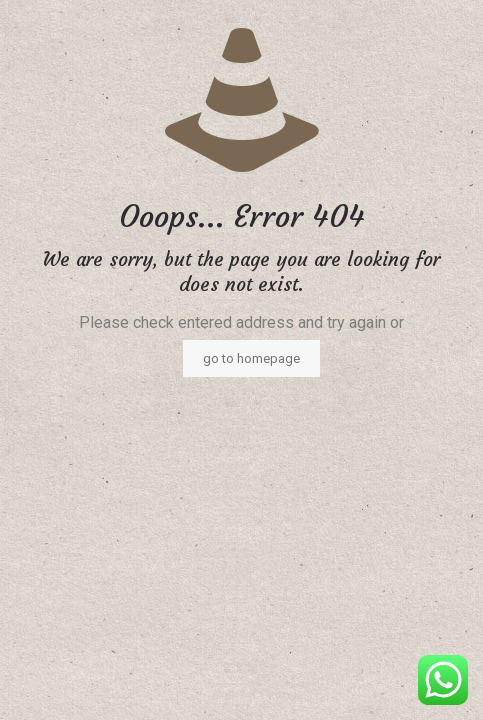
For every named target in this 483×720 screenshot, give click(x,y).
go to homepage (251, 358)
